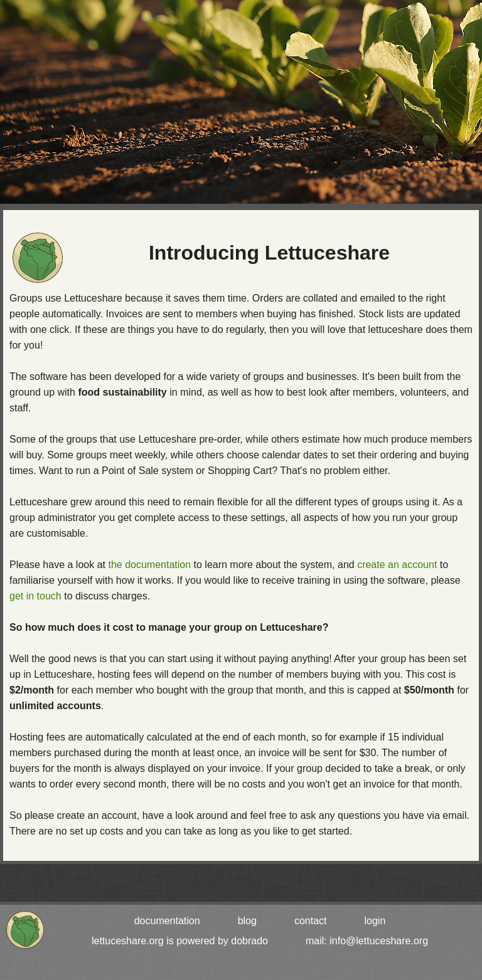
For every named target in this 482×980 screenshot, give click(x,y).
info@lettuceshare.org (379, 941)
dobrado (249, 941)
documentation (167, 921)
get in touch (35, 596)
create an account (397, 565)
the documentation (149, 565)
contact (311, 921)
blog (247, 921)
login (375, 921)
